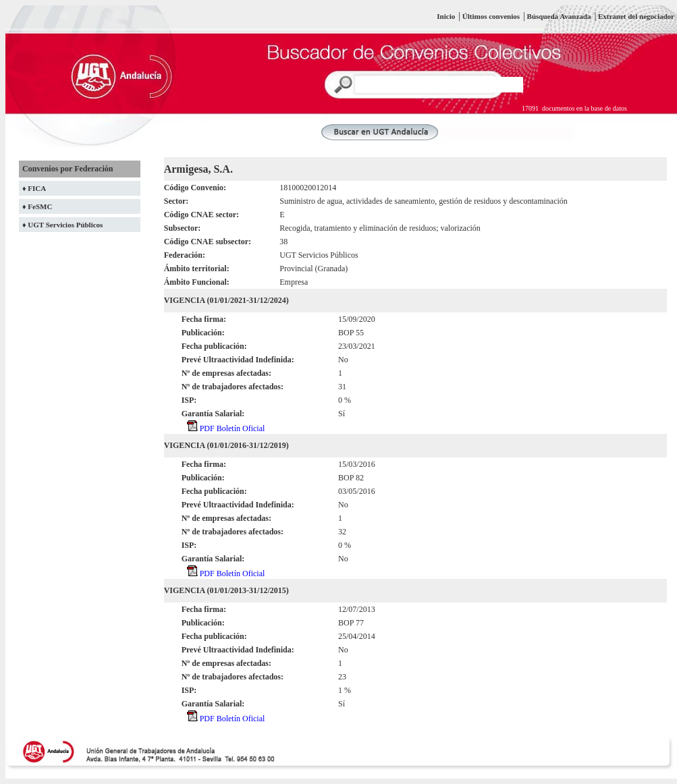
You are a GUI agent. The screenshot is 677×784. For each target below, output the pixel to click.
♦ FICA (34, 188)
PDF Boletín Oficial (226, 428)
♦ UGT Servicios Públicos (62, 225)
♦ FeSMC (37, 206)
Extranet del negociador (636, 16)
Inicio (446, 16)
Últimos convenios (491, 16)
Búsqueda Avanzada (560, 16)
